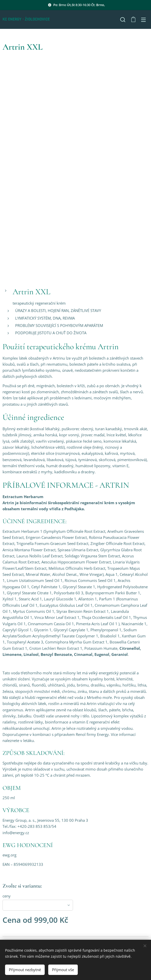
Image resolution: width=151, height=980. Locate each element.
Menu (143, 20)
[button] (123, 19)
